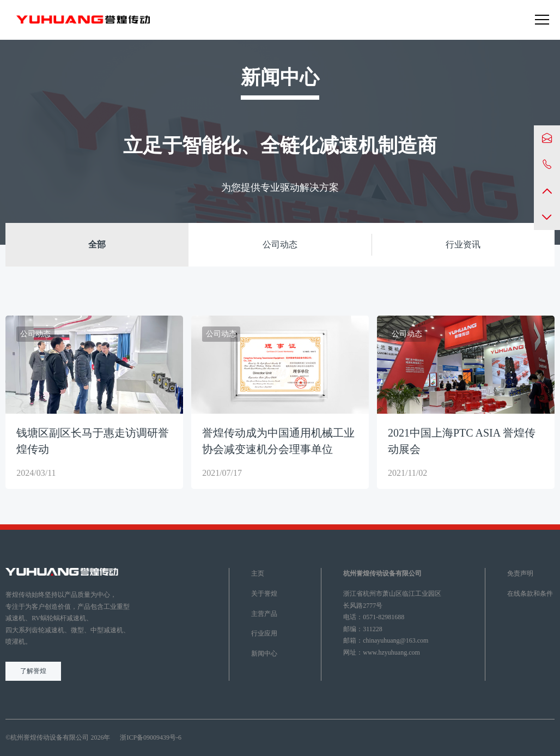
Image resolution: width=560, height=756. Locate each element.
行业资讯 (463, 244)
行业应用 (264, 633)
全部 (97, 244)
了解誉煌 (33, 671)
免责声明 (520, 573)
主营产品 (264, 614)
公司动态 (280, 244)
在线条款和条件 (530, 594)
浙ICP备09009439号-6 (151, 737)
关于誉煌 (264, 594)
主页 (258, 573)
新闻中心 (264, 654)
